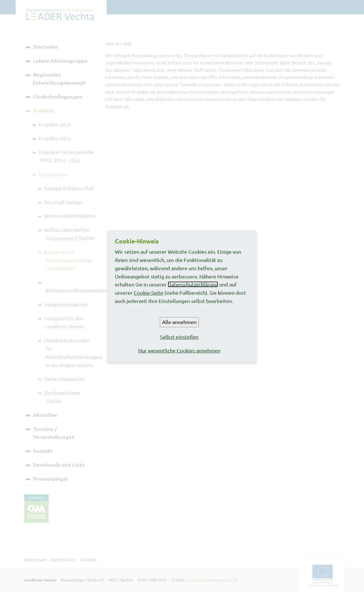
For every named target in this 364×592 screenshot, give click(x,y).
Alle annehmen (179, 322)
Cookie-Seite (148, 293)
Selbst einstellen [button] (179, 337)
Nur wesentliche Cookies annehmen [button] (179, 350)
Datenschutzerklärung (193, 284)
